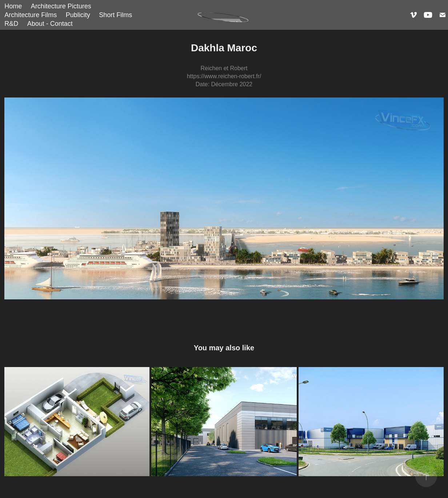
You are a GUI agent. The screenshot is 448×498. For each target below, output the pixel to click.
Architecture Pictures (61, 6)
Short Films (115, 15)
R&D (11, 24)
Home (13, 6)
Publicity (78, 15)
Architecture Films (31, 15)
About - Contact (50, 24)
